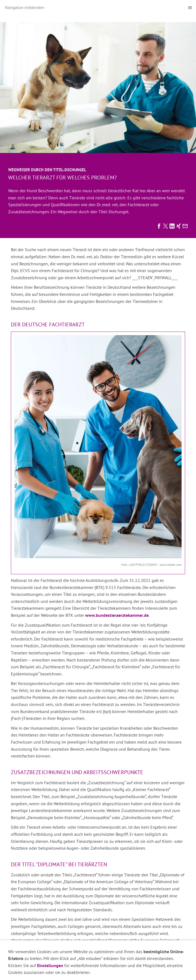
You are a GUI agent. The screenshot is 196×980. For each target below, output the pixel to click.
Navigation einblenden (24, 7)
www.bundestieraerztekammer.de (117, 615)
